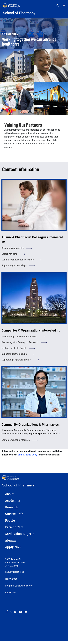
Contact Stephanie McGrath (16, 440)
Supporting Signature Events (16, 360)
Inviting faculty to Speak (14, 348)
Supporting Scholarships (14, 265)
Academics (13, 501)
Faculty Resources (14, 572)
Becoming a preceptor (13, 248)
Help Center (11, 579)
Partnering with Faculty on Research (20, 342)
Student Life (14, 514)
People (10, 521)
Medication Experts (20, 534)
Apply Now (13, 547)
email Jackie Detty (27, 455)
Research (12, 507)
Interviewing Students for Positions (20, 336)
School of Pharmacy (19, 13)
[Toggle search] (58, 5)
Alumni (10, 541)
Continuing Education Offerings (18, 260)
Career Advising (9, 254)
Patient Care (14, 527)
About (9, 494)
